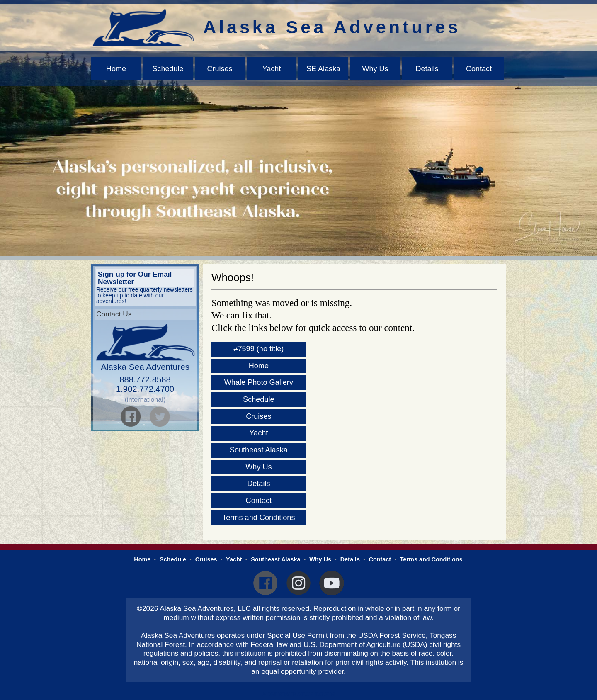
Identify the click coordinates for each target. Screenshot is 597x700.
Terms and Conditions (258, 518)
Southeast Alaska (259, 450)
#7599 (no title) (258, 349)
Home (116, 69)
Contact (479, 69)
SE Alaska (323, 69)
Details (427, 69)
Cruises (220, 69)
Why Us (375, 69)
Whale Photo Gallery (259, 382)
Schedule (168, 69)
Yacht (272, 69)
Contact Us (114, 314)
